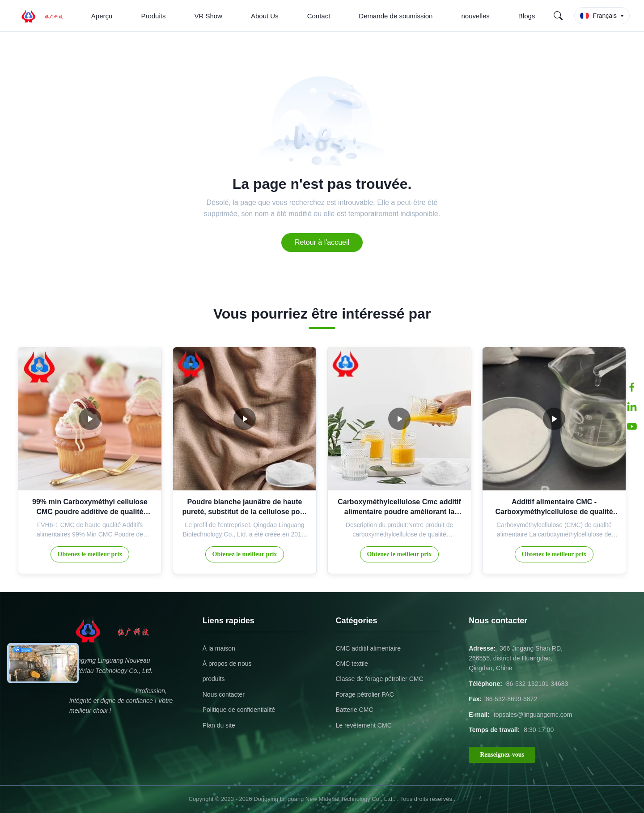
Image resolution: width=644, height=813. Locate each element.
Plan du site (219, 725)
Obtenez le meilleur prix (90, 554)
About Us (265, 16)
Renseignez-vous (502, 755)
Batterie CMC (354, 710)
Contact (319, 16)
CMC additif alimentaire (368, 648)
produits (214, 679)
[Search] (558, 16)
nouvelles (475, 16)
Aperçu (102, 16)
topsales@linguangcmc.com (533, 715)
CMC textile (352, 664)
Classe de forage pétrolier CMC (379, 679)
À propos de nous (227, 664)
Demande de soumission (396, 16)
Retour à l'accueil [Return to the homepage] (322, 242)
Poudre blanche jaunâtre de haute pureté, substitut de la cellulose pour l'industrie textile (244, 512)
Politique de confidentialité (239, 710)
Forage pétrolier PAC (364, 694)
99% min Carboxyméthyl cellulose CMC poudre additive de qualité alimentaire (90, 512)
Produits (153, 16)
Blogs (527, 16)
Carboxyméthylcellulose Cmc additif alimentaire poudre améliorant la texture (399, 512)
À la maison (219, 648)
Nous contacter (224, 694)
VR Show (208, 16)
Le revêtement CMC (363, 725)
